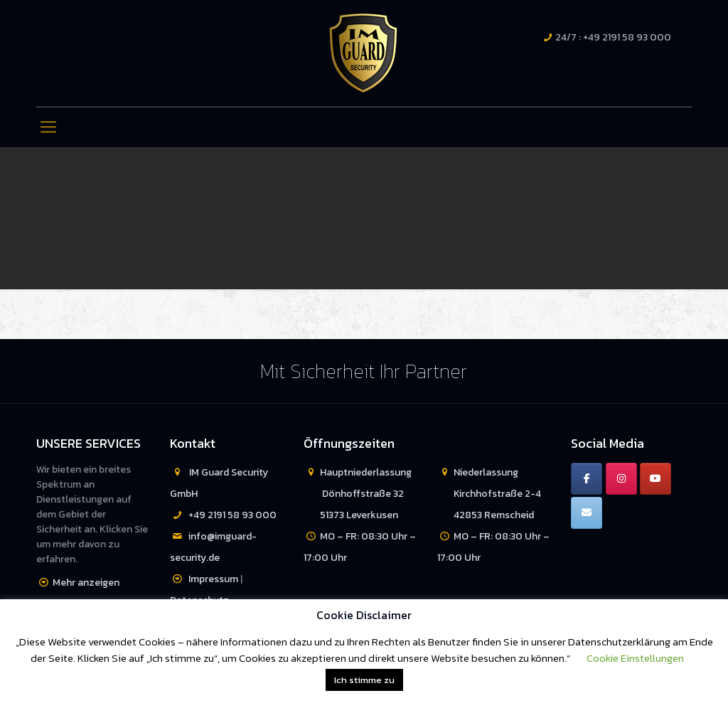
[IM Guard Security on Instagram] (621, 479)
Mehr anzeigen (86, 583)
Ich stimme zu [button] (364, 680)
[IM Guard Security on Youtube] (655, 479)
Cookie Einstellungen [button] (635, 658)
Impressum (213, 579)
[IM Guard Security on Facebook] (587, 479)
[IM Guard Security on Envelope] (587, 513)
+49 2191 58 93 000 (232, 515)
